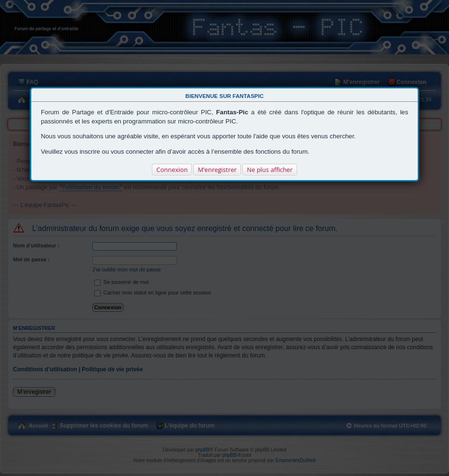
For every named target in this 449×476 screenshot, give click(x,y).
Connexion (172, 170)
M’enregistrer (217, 170)
